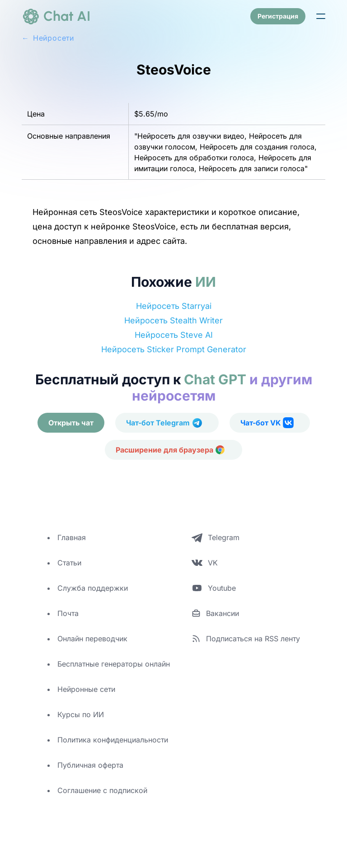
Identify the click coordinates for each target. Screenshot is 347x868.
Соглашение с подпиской (102, 790)
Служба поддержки (93, 588)
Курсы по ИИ (81, 714)
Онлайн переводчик (92, 639)
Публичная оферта (90, 765)
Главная (72, 537)
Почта (68, 613)
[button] (321, 16)
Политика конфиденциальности (113, 740)
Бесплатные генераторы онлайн (114, 664)
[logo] (56, 16)
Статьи (69, 563)
